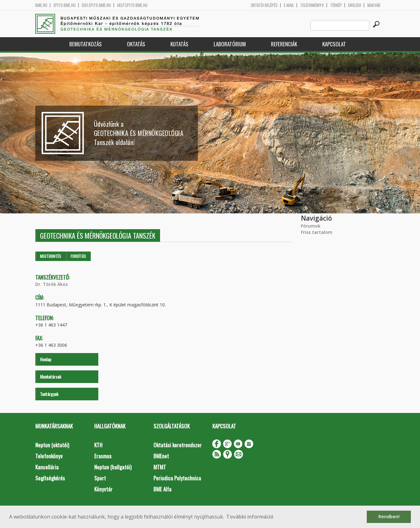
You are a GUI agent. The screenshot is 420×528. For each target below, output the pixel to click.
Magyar (374, 5)
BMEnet (161, 456)
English (355, 5)
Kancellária (47, 467)
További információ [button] (250, 517)
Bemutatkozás (86, 44)
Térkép (336, 5)
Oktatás (136, 44)
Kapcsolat (334, 44)
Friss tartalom (317, 232)
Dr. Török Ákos (52, 284)
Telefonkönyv (312, 5)
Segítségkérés (50, 478)
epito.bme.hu (65, 5)
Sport (100, 478)
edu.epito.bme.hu (96, 5)
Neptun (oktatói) (52, 445)
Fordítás (78, 256)
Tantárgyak (49, 394)
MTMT (160, 467)
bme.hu (41, 5)
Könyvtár (103, 489)
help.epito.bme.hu (132, 5)
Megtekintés (51, 256)
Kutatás (179, 44)
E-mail (289, 5)
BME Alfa (162, 489)
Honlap (46, 359)
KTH (98, 445)
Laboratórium (230, 44)
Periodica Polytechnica (177, 478)
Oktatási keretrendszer (178, 445)
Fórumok (311, 226)
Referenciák (284, 44)
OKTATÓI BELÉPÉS (264, 5)
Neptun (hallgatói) (113, 467)
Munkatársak (51, 377)
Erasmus (103, 456)
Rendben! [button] (389, 516)
